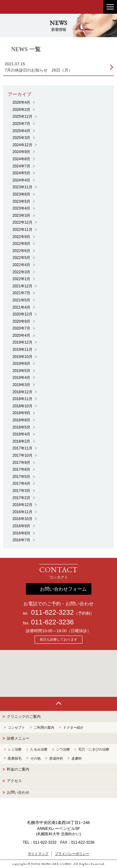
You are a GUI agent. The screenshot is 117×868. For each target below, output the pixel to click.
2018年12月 (22, 392)
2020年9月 (21, 321)
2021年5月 (21, 300)
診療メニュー (18, 738)
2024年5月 (21, 173)
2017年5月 (21, 477)
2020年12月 (22, 314)
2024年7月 (21, 166)
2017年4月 (21, 484)
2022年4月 (21, 265)
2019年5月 (21, 371)
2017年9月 (21, 463)
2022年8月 (21, 244)
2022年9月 (21, 237)
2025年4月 (21, 131)
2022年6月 (21, 251)
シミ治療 (15, 749)
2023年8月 (21, 194)
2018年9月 (21, 413)
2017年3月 (21, 491)
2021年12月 (22, 286)
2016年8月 (21, 533)
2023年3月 (21, 216)
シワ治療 (63, 749)
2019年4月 (21, 378)
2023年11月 (22, 187)
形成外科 (56, 758)
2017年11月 (22, 448)
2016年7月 (21, 540)
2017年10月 (22, 455)
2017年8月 (21, 469)
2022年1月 (21, 279)
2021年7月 (21, 293)
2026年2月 (21, 110)
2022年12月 (22, 222)
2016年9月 (21, 526)
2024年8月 (21, 159)
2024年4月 (21, 180)
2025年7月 (21, 124)
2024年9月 (21, 152)
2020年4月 (21, 335)
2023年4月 (21, 208)
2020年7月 (21, 328)
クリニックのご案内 (24, 717)
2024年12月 (22, 145)
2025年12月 (22, 117)
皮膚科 (77, 758)
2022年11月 (22, 230)
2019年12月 (22, 342)
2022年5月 (21, 258)
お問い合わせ (18, 792)
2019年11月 (22, 350)
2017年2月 (21, 498)
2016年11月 (22, 512)
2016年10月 (22, 519)
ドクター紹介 (73, 727)
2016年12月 (22, 505)
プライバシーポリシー (72, 854)
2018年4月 (21, 434)
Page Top (58, 704)
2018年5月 (21, 427)
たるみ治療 (39, 749)
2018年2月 (21, 441)
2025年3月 (21, 138)
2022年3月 (21, 272)
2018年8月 (21, 420)
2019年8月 (21, 364)
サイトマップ (38, 854)
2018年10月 (22, 406)
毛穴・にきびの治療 (94, 749)
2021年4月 (21, 307)
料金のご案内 (18, 769)
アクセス (14, 781)
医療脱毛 (15, 758)
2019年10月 (22, 357)
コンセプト (16, 727)
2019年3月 (21, 385)
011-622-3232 (52, 612)
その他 (35, 758)
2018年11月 (22, 399)
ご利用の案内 (44, 727)
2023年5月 (21, 201)
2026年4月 (21, 102)
